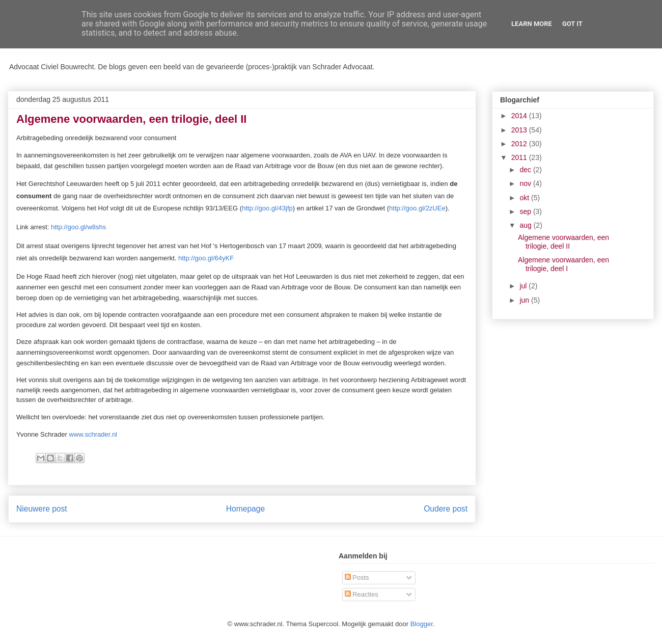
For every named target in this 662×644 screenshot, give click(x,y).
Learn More (532, 24)
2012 (520, 144)
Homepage (245, 509)
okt (525, 198)
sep (526, 211)
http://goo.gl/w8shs (78, 227)
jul (524, 286)
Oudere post (446, 509)
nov (526, 183)
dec (526, 170)
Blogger (422, 624)
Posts (357, 578)
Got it (572, 24)
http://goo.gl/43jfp (267, 208)
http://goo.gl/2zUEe (417, 208)
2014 (520, 116)
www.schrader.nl (93, 434)
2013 (520, 130)
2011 (520, 157)
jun (525, 300)
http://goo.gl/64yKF (206, 258)
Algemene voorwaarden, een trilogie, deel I (563, 264)
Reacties (362, 594)
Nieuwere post (42, 509)
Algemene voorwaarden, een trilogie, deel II (563, 242)
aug (526, 225)
